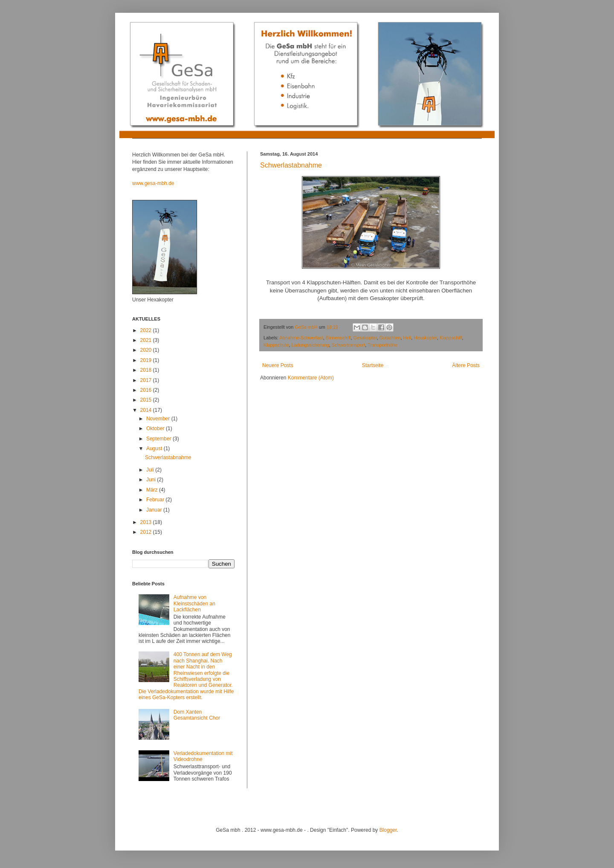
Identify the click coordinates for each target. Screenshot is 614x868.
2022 (147, 330)
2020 (147, 350)
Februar (156, 500)
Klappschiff (451, 338)
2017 (147, 380)
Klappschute (276, 345)
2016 (147, 390)
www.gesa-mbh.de (153, 183)
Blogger (388, 830)
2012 (147, 532)
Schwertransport (349, 345)
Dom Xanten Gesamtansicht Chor (197, 715)
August (155, 448)
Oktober (156, 428)
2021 (147, 340)
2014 (147, 410)
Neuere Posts (278, 365)
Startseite (373, 365)
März (153, 490)
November (159, 419)
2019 (147, 360)
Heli (407, 338)
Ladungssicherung (310, 345)
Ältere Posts (466, 365)
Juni (152, 480)
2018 (147, 370)
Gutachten (390, 338)
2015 (147, 400)
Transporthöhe (382, 345)
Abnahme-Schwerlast (301, 338)
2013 (147, 522)
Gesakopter (365, 338)
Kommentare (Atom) (311, 378)
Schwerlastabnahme (291, 165)
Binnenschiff (338, 338)
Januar (155, 510)
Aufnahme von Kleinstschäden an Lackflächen (194, 603)
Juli (151, 470)
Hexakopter (425, 338)
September (159, 439)
